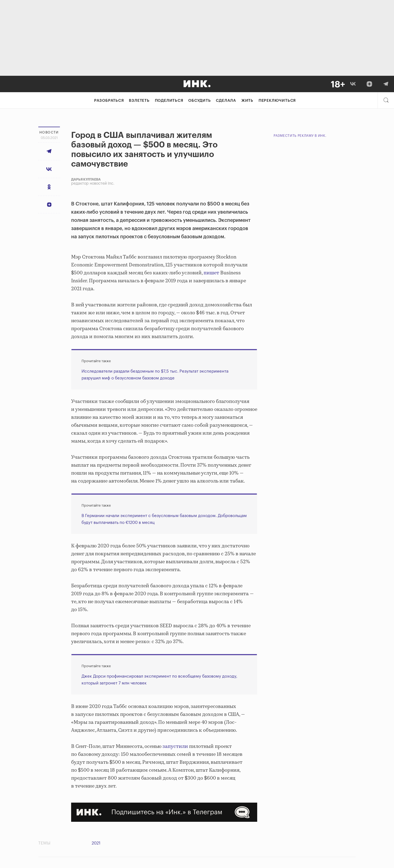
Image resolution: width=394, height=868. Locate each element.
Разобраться (109, 101)
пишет (211, 273)
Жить (247, 101)
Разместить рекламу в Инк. (300, 136)
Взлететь (139, 101)
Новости (49, 132)
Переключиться (277, 101)
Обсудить (199, 101)
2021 (96, 843)
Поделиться (169, 101)
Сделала (226, 101)
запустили (175, 747)
